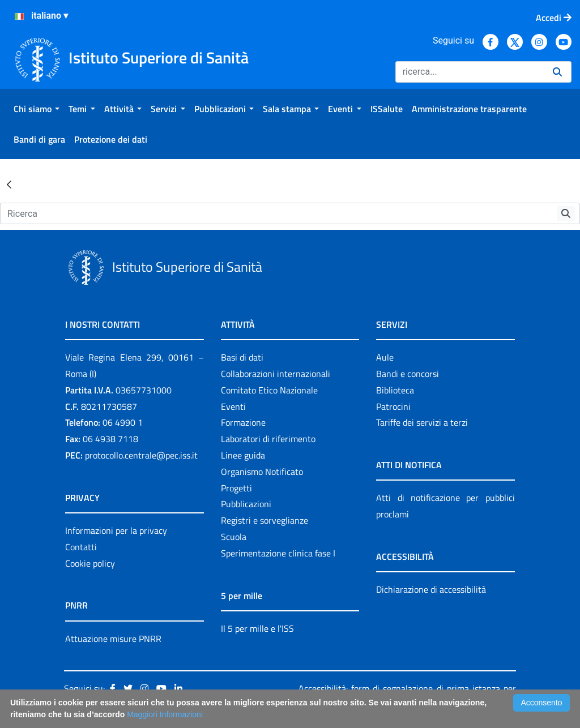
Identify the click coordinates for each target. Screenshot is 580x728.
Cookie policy (90, 563)
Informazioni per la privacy (116, 530)
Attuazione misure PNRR (113, 639)
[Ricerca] (470, 72)
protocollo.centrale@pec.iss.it (141, 455)
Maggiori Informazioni (165, 714)
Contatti (81, 547)
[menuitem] (37, 109)
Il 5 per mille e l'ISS (257, 628)
